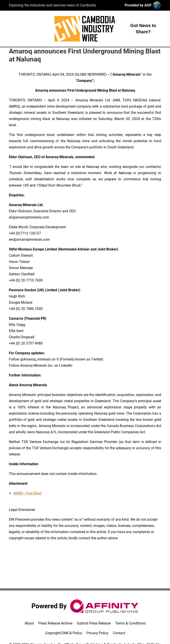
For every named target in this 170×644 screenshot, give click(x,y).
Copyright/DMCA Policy (64, 633)
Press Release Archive (55, 623)
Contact (119, 633)
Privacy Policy (98, 633)
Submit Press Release (94, 623)
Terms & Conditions (130, 623)
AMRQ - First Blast (27, 493)
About (29, 623)
